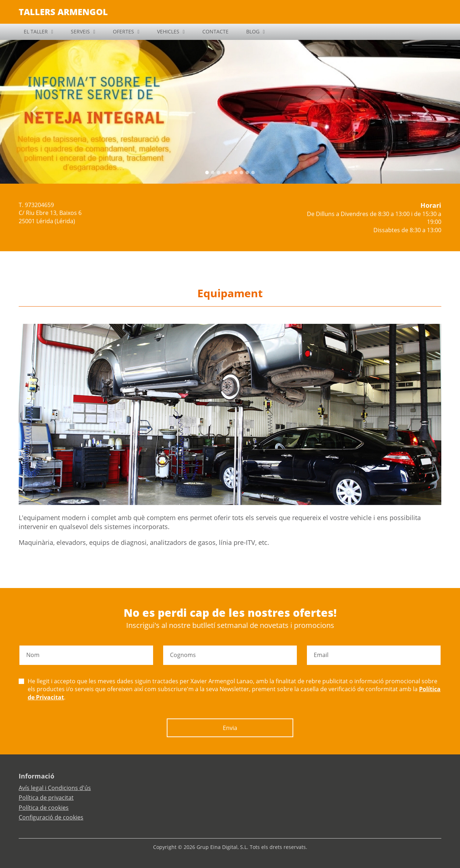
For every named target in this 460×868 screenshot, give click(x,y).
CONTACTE (215, 31)
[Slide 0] (207, 173)
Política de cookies (44, 808)
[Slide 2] (218, 173)
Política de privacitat (46, 798)
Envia (230, 728)
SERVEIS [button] (80, 31)
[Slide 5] (236, 173)
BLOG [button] (253, 31)
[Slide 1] (213, 173)
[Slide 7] (247, 173)
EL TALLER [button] (36, 31)
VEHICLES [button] (168, 31)
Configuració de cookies (51, 817)
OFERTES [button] (123, 31)
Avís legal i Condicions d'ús (55, 788)
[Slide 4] (230, 173)
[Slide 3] (224, 173)
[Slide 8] (253, 173)
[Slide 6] (241, 173)
